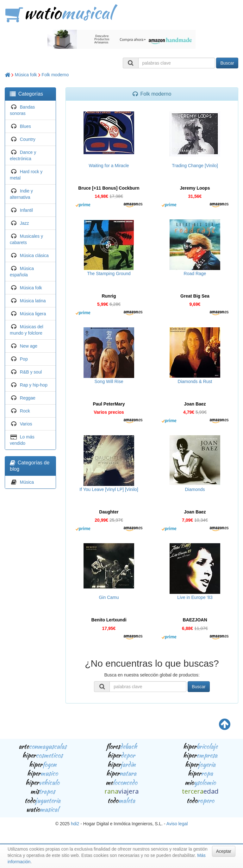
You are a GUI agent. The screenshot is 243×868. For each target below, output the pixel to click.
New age (29, 346)
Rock (25, 411)
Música (27, 482)
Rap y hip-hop (34, 385)
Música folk (26, 75)
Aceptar (224, 851)
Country (28, 139)
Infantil (26, 210)
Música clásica (34, 255)
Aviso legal (177, 824)
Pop (24, 359)
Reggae (28, 398)
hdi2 (75, 824)
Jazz (25, 223)
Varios (26, 424)
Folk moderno (55, 75)
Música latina (33, 301)
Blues (25, 126)
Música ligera (33, 314)
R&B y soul (31, 372)
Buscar (227, 63)
